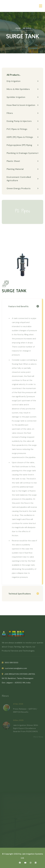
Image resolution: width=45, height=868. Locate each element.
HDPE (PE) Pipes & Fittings (22, 137)
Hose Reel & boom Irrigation (22, 105)
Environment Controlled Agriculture (22, 179)
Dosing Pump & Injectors (22, 121)
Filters (22, 113)
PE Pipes (27, 28)
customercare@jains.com (14, 670)
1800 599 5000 (10, 664)
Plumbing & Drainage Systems (22, 153)
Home (18, 28)
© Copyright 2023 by (12, 854)
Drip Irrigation (22, 81)
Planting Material (22, 169)
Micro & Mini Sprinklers (22, 89)
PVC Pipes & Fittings (22, 129)
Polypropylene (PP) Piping (22, 145)
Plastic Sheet (22, 161)
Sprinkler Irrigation (22, 97)
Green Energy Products (22, 189)
